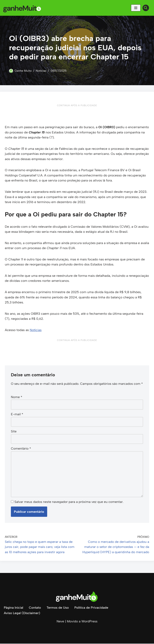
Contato (35, 608)
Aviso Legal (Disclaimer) (22, 613)
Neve (60, 622)
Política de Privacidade (92, 608)
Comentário (21, 449)
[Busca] (146, 8)
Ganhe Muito (23, 71)
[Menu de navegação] (136, 8)
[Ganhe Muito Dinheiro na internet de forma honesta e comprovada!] (23, 8)
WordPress (89, 622)
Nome (17, 397)
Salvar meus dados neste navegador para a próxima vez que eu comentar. (69, 502)
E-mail (17, 415)
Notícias (41, 71)
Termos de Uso (58, 608)
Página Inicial (14, 608)
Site (14, 432)
